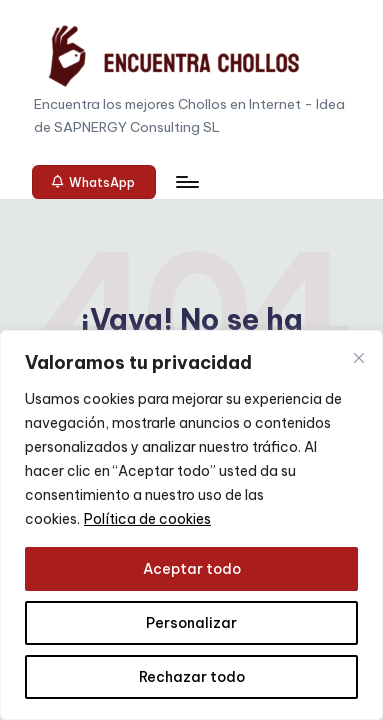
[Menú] (186, 181)
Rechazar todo (192, 677)
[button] (94, 182)
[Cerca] (359, 358)
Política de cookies (147, 519)
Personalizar (191, 623)
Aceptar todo (192, 569)
